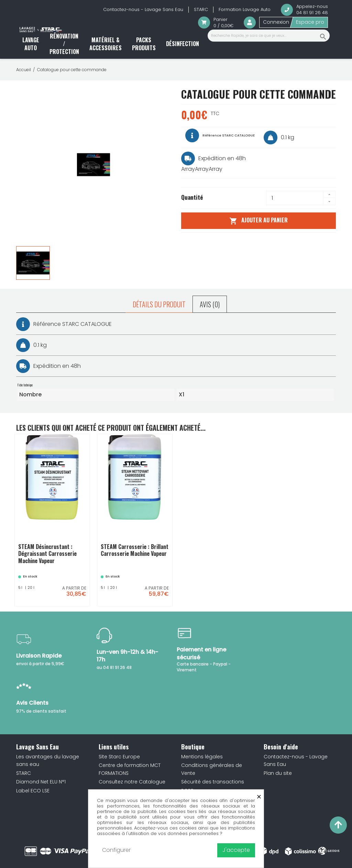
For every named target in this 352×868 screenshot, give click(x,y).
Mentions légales (202, 757)
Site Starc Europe (119, 757)
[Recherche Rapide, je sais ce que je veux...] (269, 36)
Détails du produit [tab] (159, 304)
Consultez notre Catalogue (132, 782)
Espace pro (310, 22)
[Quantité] (295, 198)
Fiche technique (25, 385)
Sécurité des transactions (213, 782)
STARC (201, 9)
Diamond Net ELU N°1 (41, 782)
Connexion (276, 22)
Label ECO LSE (33, 791)
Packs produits (144, 44)
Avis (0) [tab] (210, 304)
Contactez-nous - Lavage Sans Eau (143, 9)
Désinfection (183, 44)
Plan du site (278, 773)
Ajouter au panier (258, 220)
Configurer (116, 850)
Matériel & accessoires (106, 44)
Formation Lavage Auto (245, 9)
